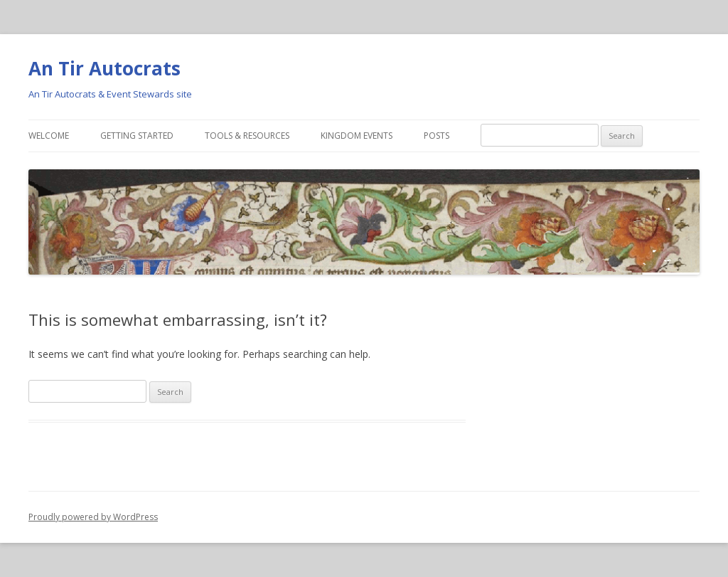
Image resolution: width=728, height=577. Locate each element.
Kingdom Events (357, 136)
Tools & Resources (247, 136)
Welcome (49, 136)
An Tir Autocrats (105, 68)
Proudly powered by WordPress (93, 517)
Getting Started (137, 136)
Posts (437, 136)
